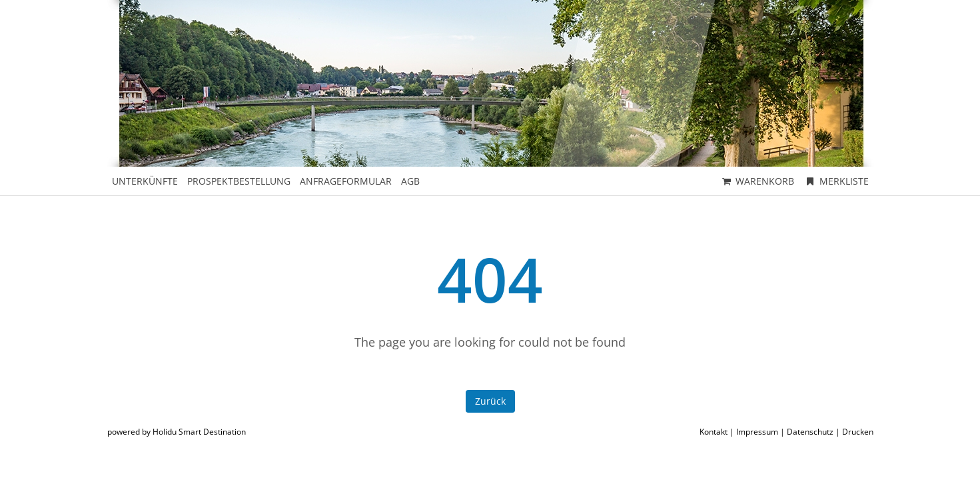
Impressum (757, 432)
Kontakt (714, 432)
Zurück (490, 401)
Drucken (858, 432)
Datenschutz (810, 432)
